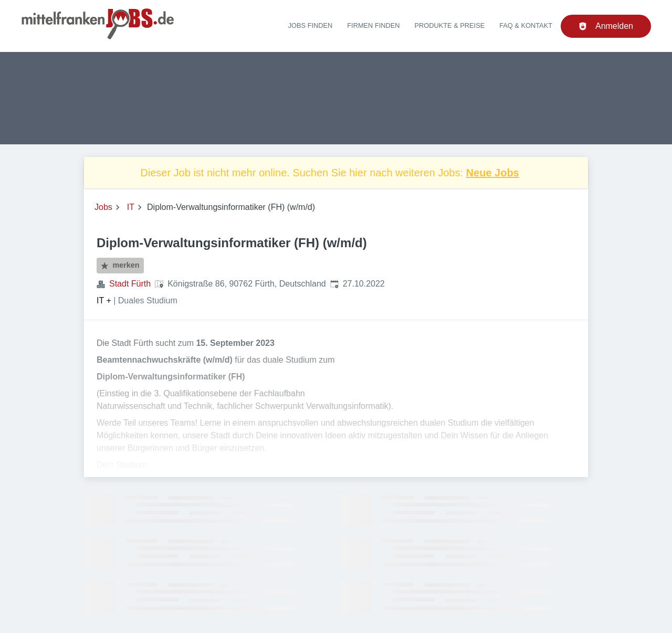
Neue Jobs (493, 173)
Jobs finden (311, 25)
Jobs (103, 207)
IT (131, 207)
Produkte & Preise (450, 25)
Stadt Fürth (130, 284)
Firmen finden (373, 25)
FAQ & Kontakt (526, 25)
